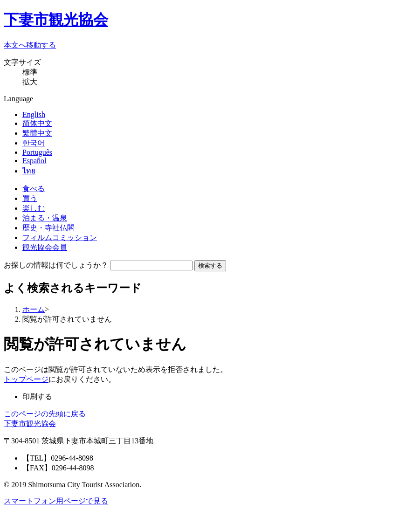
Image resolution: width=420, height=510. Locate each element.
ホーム (34, 309)
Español (34, 161)
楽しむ (34, 208)
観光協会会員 (45, 247)
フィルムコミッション (60, 238)
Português (37, 152)
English (34, 114)
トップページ (26, 379)
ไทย (29, 171)
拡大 (30, 82)
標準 (30, 72)
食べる (34, 189)
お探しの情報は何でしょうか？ (56, 265)
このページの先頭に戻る (45, 414)
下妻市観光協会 (56, 20)
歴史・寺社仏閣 (48, 228)
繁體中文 (37, 133)
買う (30, 198)
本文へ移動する (30, 45)
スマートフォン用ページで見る (56, 501)
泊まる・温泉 (45, 218)
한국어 (34, 143)
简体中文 (37, 123)
